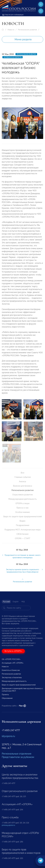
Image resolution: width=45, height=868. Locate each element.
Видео (22, 521)
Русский (6, 602)
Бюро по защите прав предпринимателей (23, 517)
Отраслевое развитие (23, 495)
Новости (11, 30)
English (16, 602)
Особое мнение (22, 512)
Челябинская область (13, 57)
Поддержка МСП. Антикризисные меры (22, 530)
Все (22, 473)
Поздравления (23, 525)
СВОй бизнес (23, 534)
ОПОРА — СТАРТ (23, 538)
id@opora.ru (8, 736)
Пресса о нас (23, 508)
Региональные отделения (16, 754)
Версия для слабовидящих (13, 15)
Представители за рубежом (18, 757)
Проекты (5, 695)
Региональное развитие (27, 30)
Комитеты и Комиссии (11, 670)
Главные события (23, 477)
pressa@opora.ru (8, 825)
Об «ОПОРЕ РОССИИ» (11, 659)
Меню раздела (23, 39)
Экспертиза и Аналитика (12, 678)
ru (41, 11)
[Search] (16, 608)
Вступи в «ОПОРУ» (13, 651)
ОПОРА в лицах (22, 503)
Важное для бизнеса (23, 486)
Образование (7, 698)
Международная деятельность (22, 499)
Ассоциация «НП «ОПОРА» (13, 663)
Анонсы (22, 481)
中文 (23, 602)
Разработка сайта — (14, 706)
